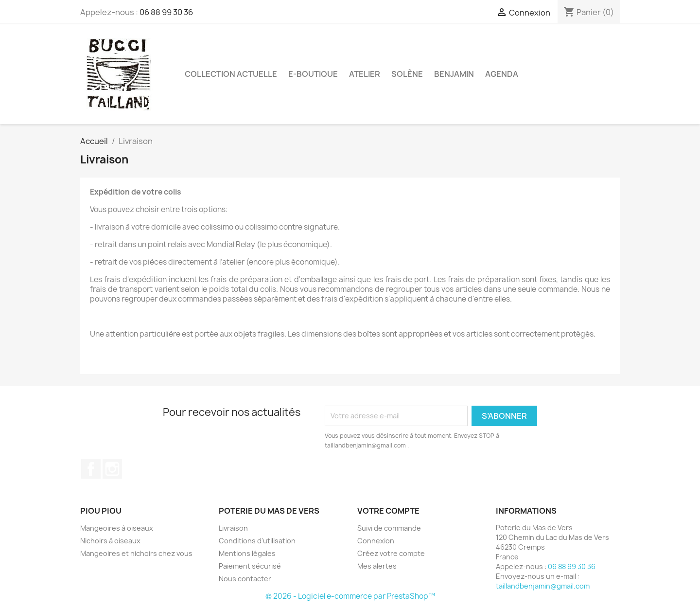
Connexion (376, 541)
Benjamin (454, 74)
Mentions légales (247, 553)
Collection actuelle (231, 74)
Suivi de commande (389, 528)
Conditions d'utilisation (257, 541)
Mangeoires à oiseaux (117, 528)
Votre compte (388, 511)
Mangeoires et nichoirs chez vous (136, 553)
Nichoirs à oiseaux (110, 541)
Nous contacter (245, 579)
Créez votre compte (391, 553)
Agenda (502, 74)
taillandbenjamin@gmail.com (543, 586)
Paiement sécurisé (250, 566)
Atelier (365, 74)
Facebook (91, 469)
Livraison (233, 528)
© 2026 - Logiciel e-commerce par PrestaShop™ (350, 596)
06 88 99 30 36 (166, 12)
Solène (407, 74)
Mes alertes (377, 566)
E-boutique (313, 74)
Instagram (112, 469)
